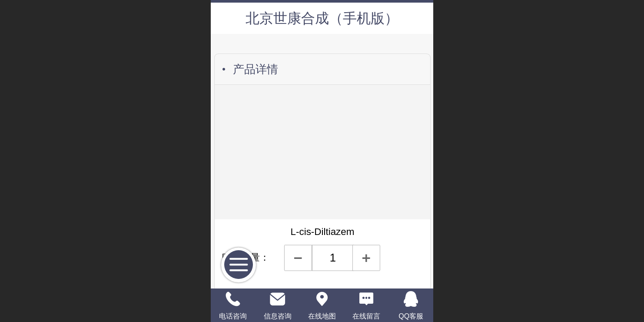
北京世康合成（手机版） (322, 18)
